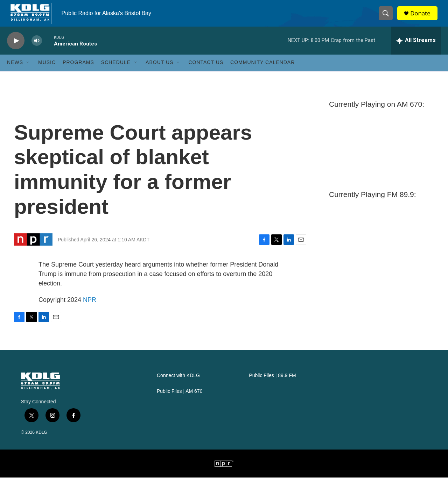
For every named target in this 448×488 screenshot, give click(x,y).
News (15, 73)
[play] (16, 51)
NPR (90, 310)
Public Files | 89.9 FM (272, 386)
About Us (159, 73)
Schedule (116, 73)
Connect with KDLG (178, 386)
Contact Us (206, 73)
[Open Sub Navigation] (28, 73)
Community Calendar (262, 73)
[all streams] (416, 51)
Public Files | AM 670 (180, 402)
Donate (423, 18)
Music (47, 73)
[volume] (37, 51)
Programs (78, 73)
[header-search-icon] (388, 19)
